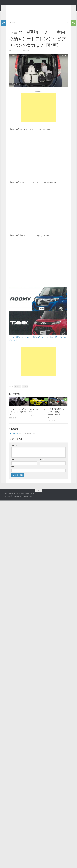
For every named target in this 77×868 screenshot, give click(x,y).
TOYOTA (13, 26)
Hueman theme (28, 499)
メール (42, 462)
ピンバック (31, 436)
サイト (14, 470)
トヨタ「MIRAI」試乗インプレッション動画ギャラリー (17, 415)
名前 (13, 462)
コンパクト (18, 390)
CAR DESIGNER (17, 54)
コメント (16, 436)
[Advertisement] (39, 111)
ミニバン (25, 390)
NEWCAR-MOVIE (22, 7)
